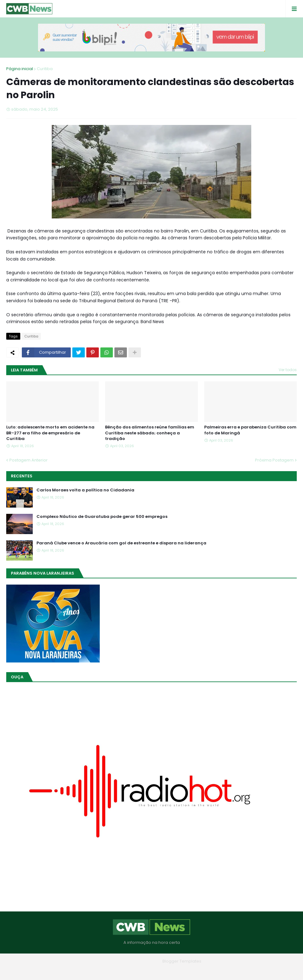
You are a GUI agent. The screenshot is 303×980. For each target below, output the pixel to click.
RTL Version (191, 970)
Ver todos (288, 370)
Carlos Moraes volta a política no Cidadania (85, 490)
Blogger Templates (182, 961)
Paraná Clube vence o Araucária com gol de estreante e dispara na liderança (121, 543)
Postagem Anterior (29, 460)
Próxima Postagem (274, 460)
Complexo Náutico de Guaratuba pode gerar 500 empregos (102, 517)
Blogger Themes (143, 961)
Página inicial (20, 69)
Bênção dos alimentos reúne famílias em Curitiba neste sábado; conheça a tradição (150, 433)
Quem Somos (134, 970)
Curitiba (45, 69)
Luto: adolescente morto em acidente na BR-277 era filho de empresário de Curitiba (50, 433)
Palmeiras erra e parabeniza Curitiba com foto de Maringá (250, 430)
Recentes (22, 476)
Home (107, 970)
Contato (164, 970)
